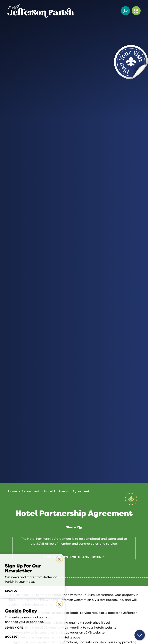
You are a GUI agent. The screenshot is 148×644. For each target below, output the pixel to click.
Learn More (14, 628)
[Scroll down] (140, 636)
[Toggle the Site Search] (125, 11)
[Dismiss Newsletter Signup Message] (59, 559)
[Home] (41, 11)
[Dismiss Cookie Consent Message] (59, 604)
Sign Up (12, 591)
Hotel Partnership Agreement (74, 557)
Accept (11, 637)
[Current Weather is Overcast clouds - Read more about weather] (115, 11)
